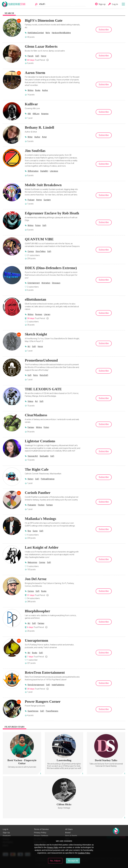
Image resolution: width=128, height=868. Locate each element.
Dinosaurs (56, 283)
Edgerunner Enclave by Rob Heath (52, 213)
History (30, 479)
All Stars (69, 829)
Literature (54, 171)
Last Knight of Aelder (42, 547)
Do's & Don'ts (71, 836)
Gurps (35, 531)
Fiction (38, 225)
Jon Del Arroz (36, 579)
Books (38, 90)
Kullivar (31, 104)
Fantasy (31, 427)
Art (29, 346)
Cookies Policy (84, 853)
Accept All (73, 861)
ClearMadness (36, 415)
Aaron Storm (35, 73)
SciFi (37, 56)
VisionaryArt (33, 456)
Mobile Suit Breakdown (43, 185)
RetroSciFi (44, 375)
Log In (6, 829)
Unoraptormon (36, 640)
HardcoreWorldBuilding (61, 33)
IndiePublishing (58, 685)
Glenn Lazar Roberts (41, 46)
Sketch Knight (36, 334)
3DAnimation (33, 171)
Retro (36, 375)
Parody (31, 56)
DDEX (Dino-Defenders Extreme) (51, 268)
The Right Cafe (37, 469)
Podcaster (32, 505)
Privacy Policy (40, 832)
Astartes (45, 114)
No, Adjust (55, 861)
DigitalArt (44, 171)
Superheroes (33, 711)
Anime (39, 200)
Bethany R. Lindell (39, 127)
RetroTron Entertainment (45, 672)
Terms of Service (41, 829)
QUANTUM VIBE (39, 239)
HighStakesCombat (36, 33)
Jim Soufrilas (35, 151)
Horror (44, 56)
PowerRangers (52, 711)
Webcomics (32, 562)
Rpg (29, 531)
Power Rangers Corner (43, 701)
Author (45, 90)
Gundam (47, 200)
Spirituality (44, 456)
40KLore (36, 114)
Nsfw (48, 33)
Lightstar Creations (40, 441)
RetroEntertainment (36, 685)
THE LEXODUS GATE (43, 389)
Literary (47, 314)
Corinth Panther (38, 493)
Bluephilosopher (38, 611)
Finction (41, 505)
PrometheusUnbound (41, 360)
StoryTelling (41, 251)
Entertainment (34, 283)
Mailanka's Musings (40, 519)
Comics (31, 251)
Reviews (39, 314)
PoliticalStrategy (48, 479)
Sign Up (6, 832)
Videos (30, 401)
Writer (30, 137)
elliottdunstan (35, 299)
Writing (30, 90)
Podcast (31, 200)
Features (7, 836)
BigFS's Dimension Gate (44, 20)
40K (29, 114)
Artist (44, 137)
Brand (68, 832)
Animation (46, 283)
